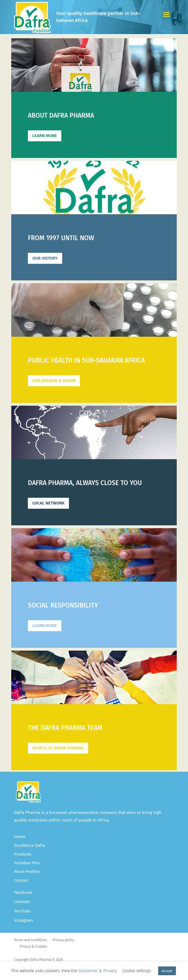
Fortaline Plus (27, 863)
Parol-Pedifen (27, 872)
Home (20, 837)
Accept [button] (167, 971)
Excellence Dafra (30, 845)
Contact (21, 880)
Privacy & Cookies (33, 946)
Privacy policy (63, 940)
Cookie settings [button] (137, 971)
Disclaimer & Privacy (98, 971)
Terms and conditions (31, 940)
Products (23, 854)
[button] (167, 14)
